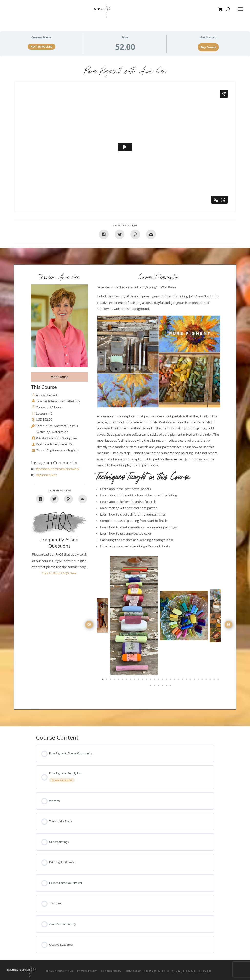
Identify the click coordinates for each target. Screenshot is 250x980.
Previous (89, 625)
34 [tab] (163, 686)
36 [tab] (171, 686)
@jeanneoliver (46, 475)
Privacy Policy (87, 971)
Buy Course (208, 47)
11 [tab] (143, 680)
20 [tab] (179, 680)
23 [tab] (191, 680)
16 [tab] (163, 680)
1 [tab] (103, 680)
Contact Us (134, 971)
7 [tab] (127, 680)
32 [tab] (155, 686)
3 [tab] (111, 680)
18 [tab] (171, 680)
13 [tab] (151, 680)
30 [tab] (219, 680)
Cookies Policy (111, 971)
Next (229, 625)
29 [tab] (215, 680)
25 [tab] (199, 680)
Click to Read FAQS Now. (59, 573)
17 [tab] (167, 680)
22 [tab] (187, 680)
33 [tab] (159, 686)
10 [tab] (139, 680)
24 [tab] (195, 680)
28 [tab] (211, 680)
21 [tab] (183, 680)
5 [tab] (119, 680)
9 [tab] (135, 680)
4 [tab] (115, 680)
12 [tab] (147, 680)
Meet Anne (59, 377)
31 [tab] (151, 686)
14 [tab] (155, 680)
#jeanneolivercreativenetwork (58, 469)
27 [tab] (207, 680)
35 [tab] (167, 686)
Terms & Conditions (59, 971)
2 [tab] (107, 680)
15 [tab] (159, 680)
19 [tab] (175, 680)
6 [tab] (123, 680)
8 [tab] (131, 680)
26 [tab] (203, 680)
